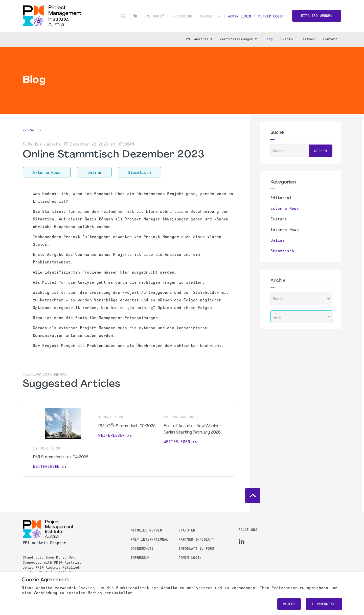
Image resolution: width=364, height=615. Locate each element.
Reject (289, 604)
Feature (279, 219)
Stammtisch (282, 251)
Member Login (271, 16)
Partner (308, 39)
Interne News (285, 230)
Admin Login (240, 16)
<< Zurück (32, 130)
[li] (242, 542)
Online (278, 240)
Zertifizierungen (238, 39)
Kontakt (330, 39)
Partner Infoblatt (196, 539)
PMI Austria (199, 39)
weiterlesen (46, 467)
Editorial (281, 198)
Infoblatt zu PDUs (196, 549)
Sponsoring (182, 16)
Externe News (285, 208)
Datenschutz (142, 549)
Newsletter (210, 16)
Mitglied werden (317, 16)
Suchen (321, 151)
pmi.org (152, 16)
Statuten (187, 530)
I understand (324, 604)
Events (287, 39)
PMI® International (150, 539)
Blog (269, 39)
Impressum (140, 558)
